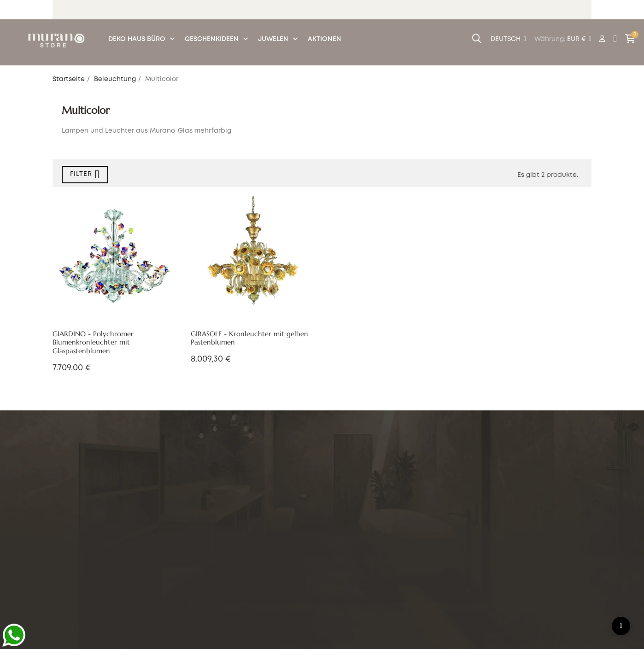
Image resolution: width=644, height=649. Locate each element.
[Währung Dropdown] (579, 40)
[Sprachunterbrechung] (508, 40)
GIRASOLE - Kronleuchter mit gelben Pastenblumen (249, 338)
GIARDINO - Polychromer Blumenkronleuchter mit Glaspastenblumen (93, 343)
